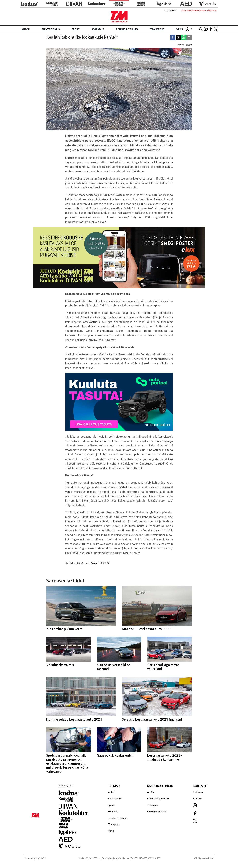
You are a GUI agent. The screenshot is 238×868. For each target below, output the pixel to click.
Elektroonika (51, 29)
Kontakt (198, 798)
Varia (180, 29)
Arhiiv (150, 792)
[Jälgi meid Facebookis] (211, 29)
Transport (157, 29)
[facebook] (173, 37)
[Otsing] (201, 29)
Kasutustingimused (158, 798)
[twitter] (178, 37)
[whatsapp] (184, 37)
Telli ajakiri (170, 10)
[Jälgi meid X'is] (216, 29)
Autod (26, 29)
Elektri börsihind (157, 811)
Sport (76, 29)
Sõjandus (98, 29)
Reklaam (198, 792)
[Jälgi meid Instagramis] (206, 29)
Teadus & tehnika (127, 29)
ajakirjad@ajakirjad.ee (119, 858)
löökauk (95, 563)
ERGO (105, 563)
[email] (189, 37)
